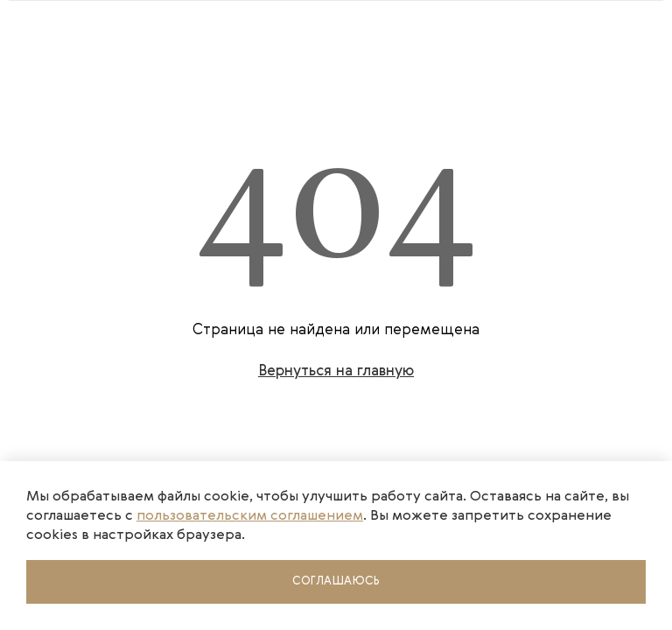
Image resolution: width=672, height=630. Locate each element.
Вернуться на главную (336, 371)
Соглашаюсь (336, 581)
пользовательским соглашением (250, 516)
